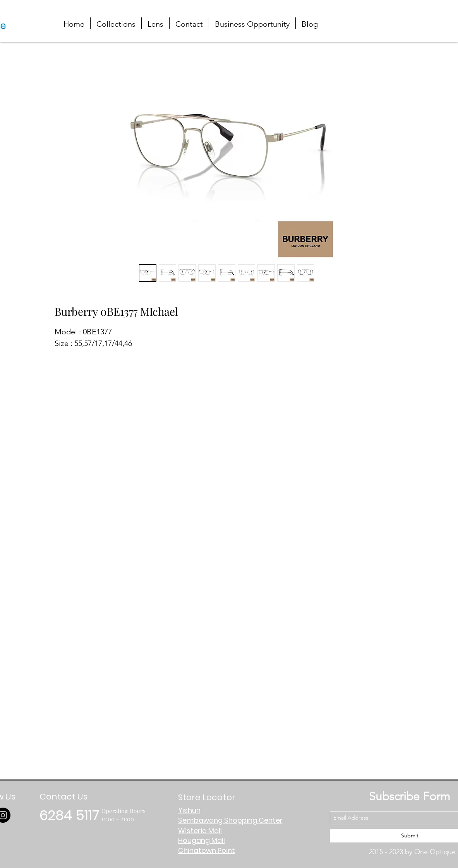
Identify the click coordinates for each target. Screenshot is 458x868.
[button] (421, 16)
